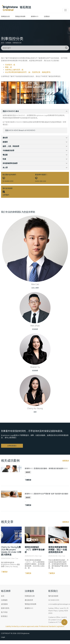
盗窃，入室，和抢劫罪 (11, 146)
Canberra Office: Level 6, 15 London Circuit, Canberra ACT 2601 (58, 620)
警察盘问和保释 (20, 16)
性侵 (4, 159)
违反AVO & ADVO (20, 130)
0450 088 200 (41, 181)
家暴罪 (5, 142)
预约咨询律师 (53, 596)
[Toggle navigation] (65, 10)
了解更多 (28, 480)
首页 (2, 43)
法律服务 (8, 43)
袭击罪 (5, 138)
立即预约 (6, 195)
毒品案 (5, 155)
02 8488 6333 (8, 181)
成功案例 (4, 604)
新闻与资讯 (5, 608)
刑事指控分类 (5, 16)
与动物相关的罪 (8, 150)
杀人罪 (5, 168)
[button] (35, 111)
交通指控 (47, 16)
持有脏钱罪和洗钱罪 (10, 163)
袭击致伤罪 (29, 600)
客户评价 (4, 612)
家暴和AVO (35, 16)
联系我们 (4, 616)
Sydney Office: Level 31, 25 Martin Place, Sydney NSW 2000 (58, 611)
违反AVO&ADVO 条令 (11, 111)
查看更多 (66, 461)
